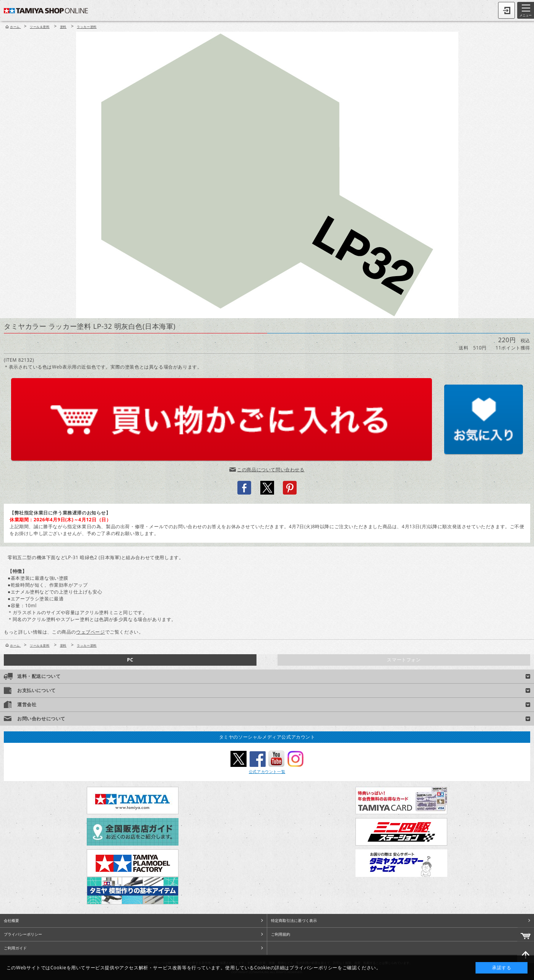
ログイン (506, 10)
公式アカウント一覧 (267, 771)
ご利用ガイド (15, 948)
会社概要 (11, 920)
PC (130, 660)
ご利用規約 (281, 934)
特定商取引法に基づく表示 (294, 920)
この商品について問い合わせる (271, 470)
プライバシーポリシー (23, 934)
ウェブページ (91, 632)
